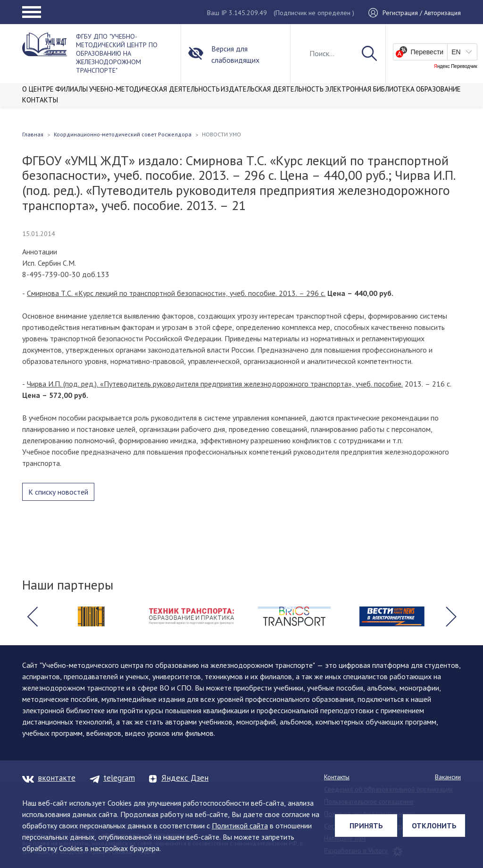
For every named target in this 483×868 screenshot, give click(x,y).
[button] (32, 616)
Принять (366, 826)
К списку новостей (58, 492)
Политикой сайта (240, 826)
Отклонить (434, 826)
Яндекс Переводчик (456, 67)
